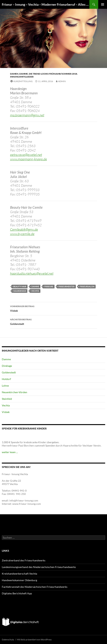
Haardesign (20, 291)
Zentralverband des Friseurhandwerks (24, 560)
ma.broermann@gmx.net (27, 115)
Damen (14, 74)
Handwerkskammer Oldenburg (19, 580)
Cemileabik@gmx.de (24, 229)
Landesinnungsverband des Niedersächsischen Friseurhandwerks (39, 567)
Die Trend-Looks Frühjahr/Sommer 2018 (53, 74)
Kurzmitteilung (23, 81)
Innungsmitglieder (22, 77)
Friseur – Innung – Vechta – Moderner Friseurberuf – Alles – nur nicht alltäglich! (46, 4)
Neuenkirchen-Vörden (14, 392)
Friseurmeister (66, 286)
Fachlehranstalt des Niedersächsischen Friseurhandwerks (35, 587)
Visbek (54, 308)
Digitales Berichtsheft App (17, 593)
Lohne (5, 386)
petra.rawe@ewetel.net (26, 155)
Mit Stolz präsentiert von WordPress (34, 640)
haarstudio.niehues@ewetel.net (32, 273)
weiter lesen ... (10, 452)
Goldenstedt (54, 321)
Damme (24, 74)
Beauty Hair (20, 286)
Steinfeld (7, 399)
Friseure (49, 286)
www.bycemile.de (22, 234)
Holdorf (6, 379)
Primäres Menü (103, 4)
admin (62, 81)
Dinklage (7, 366)
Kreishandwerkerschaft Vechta (19, 574)
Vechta (35, 291)
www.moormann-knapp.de (29, 159)
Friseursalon (87, 286)
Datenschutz (8, 640)
